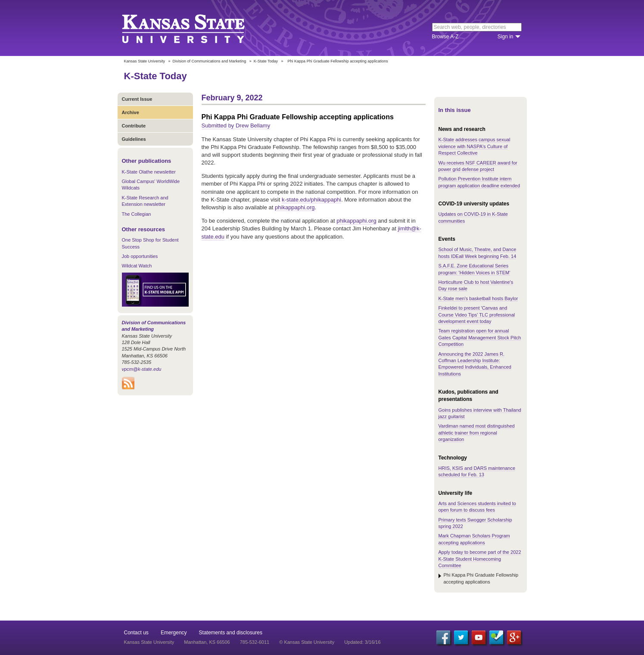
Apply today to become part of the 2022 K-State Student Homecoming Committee (480, 559)
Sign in (506, 37)
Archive (131, 112)
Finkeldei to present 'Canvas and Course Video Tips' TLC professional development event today (477, 315)
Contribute (134, 126)
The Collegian (137, 214)
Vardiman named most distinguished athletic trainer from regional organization (477, 433)
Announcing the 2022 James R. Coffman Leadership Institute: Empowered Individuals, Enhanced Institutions (475, 364)
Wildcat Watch (137, 266)
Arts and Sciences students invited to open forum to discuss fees (477, 507)
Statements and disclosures (231, 633)
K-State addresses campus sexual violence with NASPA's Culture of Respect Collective (474, 146)
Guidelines (134, 139)
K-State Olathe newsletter (149, 172)
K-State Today (266, 61)
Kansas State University (194, 28)
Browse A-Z (445, 37)
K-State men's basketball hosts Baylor (478, 298)
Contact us (136, 633)
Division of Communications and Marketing (210, 61)
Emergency (174, 633)
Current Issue (137, 99)
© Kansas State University (307, 642)
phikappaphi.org (295, 207)
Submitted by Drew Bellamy (236, 126)
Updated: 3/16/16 (362, 642)
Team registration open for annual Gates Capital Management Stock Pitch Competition (480, 337)
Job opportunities (140, 256)
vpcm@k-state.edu (142, 369)
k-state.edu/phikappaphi (311, 200)
